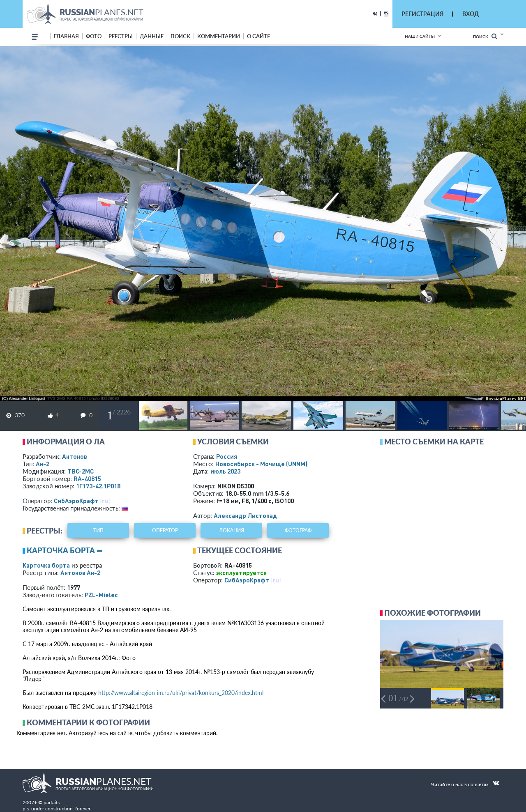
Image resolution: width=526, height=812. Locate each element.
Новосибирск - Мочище (261, 464)
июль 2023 (225, 471)
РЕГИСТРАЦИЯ (422, 14)
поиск (180, 36)
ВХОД (471, 14)
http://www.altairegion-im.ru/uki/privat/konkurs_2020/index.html (181, 693)
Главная (66, 36)
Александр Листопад (245, 515)
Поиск (485, 36)
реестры (121, 36)
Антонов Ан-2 (80, 573)
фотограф (298, 530)
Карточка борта (46, 565)
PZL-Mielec (101, 595)
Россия (227, 456)
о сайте (258, 36)
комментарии (219, 36)
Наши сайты (420, 36)
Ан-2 (43, 464)
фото (94, 36)
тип (98, 530)
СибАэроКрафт (76, 501)
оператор (165, 530)
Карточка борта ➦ (65, 550)
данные (152, 36)
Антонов (75, 456)
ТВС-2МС (81, 471)
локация (232, 530)
